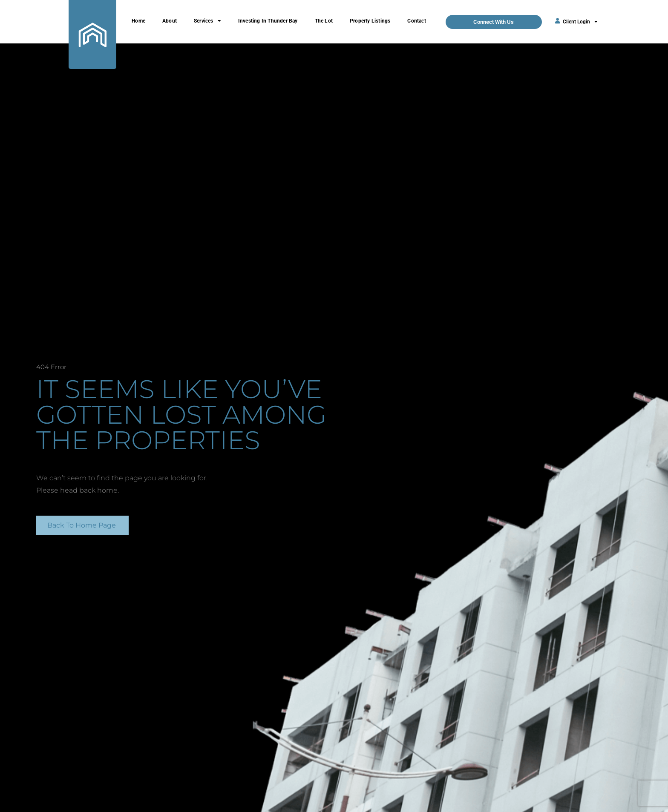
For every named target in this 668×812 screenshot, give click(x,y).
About (170, 21)
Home (138, 21)
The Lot (324, 21)
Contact (416, 21)
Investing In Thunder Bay (268, 21)
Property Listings (370, 21)
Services (207, 21)
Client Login (580, 22)
